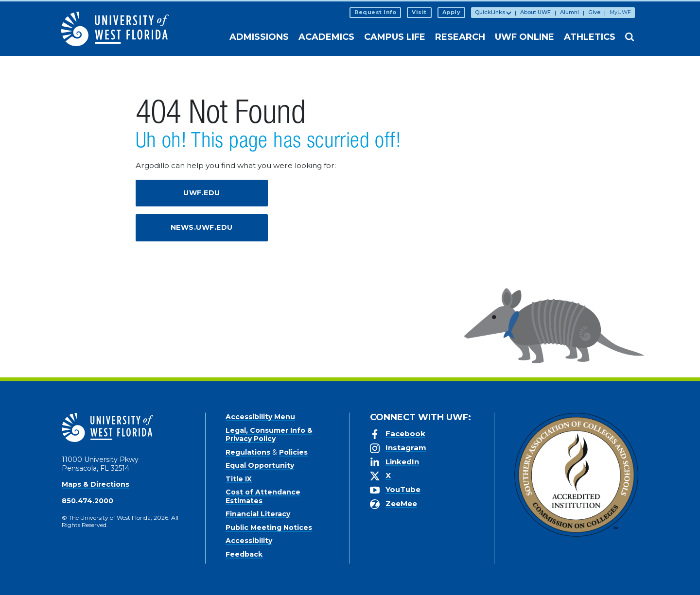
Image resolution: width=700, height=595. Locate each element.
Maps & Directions (96, 484)
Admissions (259, 37)
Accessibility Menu (260, 417)
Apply (452, 12)
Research (460, 37)
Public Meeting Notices (269, 527)
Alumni (569, 12)
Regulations (248, 452)
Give (594, 12)
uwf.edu (202, 193)
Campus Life (395, 37)
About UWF (535, 12)
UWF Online (525, 37)
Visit (419, 12)
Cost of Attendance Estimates (263, 496)
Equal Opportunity (260, 465)
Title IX (239, 479)
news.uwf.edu (202, 227)
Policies (293, 452)
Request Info (375, 12)
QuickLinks (490, 12)
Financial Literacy (258, 514)
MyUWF (620, 12)
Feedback (244, 554)
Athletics (590, 37)
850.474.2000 (87, 501)
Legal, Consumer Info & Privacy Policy (269, 435)
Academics (326, 37)
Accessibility (249, 541)
